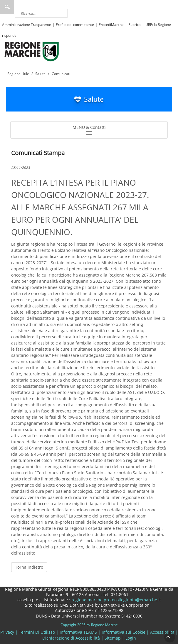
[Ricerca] (41, 13)
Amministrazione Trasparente (27, 25)
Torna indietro (29, 567)
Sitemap (113, 638)
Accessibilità (162, 632)
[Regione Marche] (32, 51)
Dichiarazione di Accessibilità (71, 638)
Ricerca (7, 7)
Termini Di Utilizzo (37, 632)
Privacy (7, 632)
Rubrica (135, 25)
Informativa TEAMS (78, 632)
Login (131, 638)
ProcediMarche (111, 25)
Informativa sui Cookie (124, 632)
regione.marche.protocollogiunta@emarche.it (116, 600)
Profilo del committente (75, 25)
